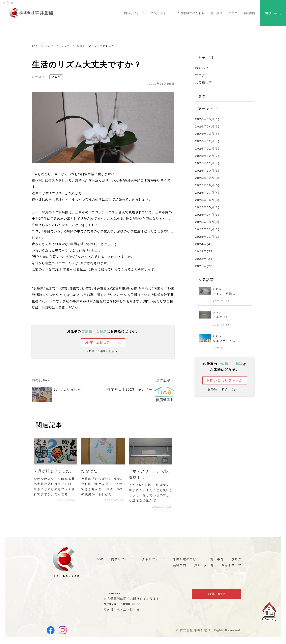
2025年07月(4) (207, 193)
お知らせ (202, 68)
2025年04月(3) (207, 215)
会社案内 (249, 13)
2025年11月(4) (207, 163)
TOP (35, 46)
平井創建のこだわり (191, 13)
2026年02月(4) (207, 141)
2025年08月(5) (207, 185)
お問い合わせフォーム (103, 342)
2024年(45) (204, 244)
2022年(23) (204, 259)
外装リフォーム (161, 13)
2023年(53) (204, 251)
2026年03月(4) (207, 134)
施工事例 (216, 13)
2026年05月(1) (207, 119)
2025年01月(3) (207, 237)
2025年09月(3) (207, 178)
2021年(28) (204, 266)
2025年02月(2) (207, 229)
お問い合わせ (216, 596)
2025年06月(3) (207, 200)
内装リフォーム (135, 13)
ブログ (50, 46)
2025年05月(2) (207, 207)
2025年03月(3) (207, 222)
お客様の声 (204, 83)
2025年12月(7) (207, 156)
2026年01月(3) (207, 148)
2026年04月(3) (207, 126)
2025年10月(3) (207, 170)
